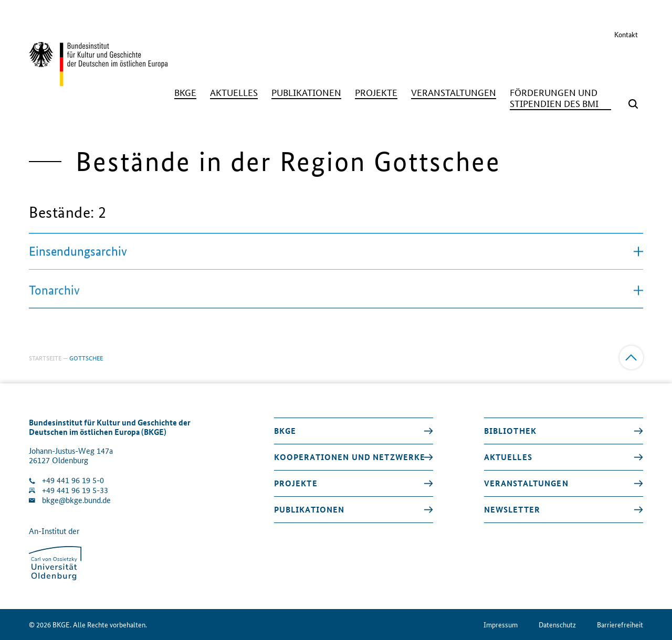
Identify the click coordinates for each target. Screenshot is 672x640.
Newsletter (512, 509)
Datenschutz (557, 625)
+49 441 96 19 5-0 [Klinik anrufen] (73, 480)
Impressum (501, 625)
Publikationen (309, 509)
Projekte (296, 483)
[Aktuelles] (234, 93)
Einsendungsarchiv (336, 253)
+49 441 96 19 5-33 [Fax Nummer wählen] (75, 490)
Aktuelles (508, 457)
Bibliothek (510, 431)
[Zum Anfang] (631, 358)
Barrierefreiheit (620, 625)
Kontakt (626, 34)
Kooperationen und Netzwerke (350, 457)
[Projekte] (376, 93)
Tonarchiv (336, 294)
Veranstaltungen (526, 483)
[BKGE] (185, 93)
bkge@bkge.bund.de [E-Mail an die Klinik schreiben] (76, 500)
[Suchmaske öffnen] (633, 104)
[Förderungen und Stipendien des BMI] (560, 98)
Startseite (45, 358)
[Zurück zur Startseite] (98, 81)
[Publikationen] (306, 93)
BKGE (285, 431)
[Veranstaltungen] (454, 93)
